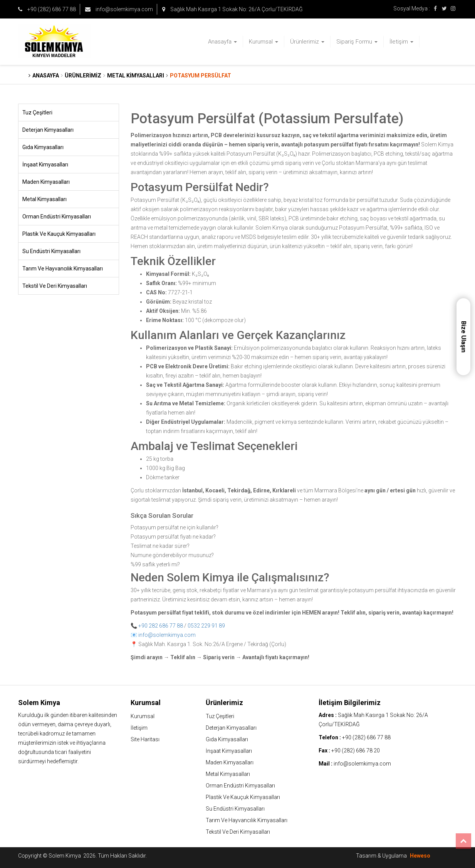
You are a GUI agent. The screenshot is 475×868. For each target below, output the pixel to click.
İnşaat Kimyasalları (45, 165)
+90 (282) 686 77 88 (47, 9)
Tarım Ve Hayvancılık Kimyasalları (63, 269)
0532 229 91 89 (206, 626)
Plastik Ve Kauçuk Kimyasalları (59, 234)
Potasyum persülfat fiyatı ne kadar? (173, 537)
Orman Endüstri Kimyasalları (57, 217)
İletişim (401, 42)
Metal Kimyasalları (44, 199)
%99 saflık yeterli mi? (155, 564)
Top (463, 841)
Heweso (420, 856)
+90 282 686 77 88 (161, 626)
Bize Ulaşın (464, 337)
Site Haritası (145, 739)
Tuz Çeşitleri (37, 112)
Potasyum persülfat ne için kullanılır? (175, 527)
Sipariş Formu (357, 42)
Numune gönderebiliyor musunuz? (172, 555)
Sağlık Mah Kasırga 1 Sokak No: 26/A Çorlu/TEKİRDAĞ (232, 9)
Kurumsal (264, 42)
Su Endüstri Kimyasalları (51, 251)
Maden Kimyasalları (46, 182)
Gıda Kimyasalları (43, 147)
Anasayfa (222, 42)
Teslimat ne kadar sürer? (160, 546)
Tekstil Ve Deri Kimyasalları (55, 286)
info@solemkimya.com (119, 9)
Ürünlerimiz (307, 42)
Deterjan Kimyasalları (48, 130)
